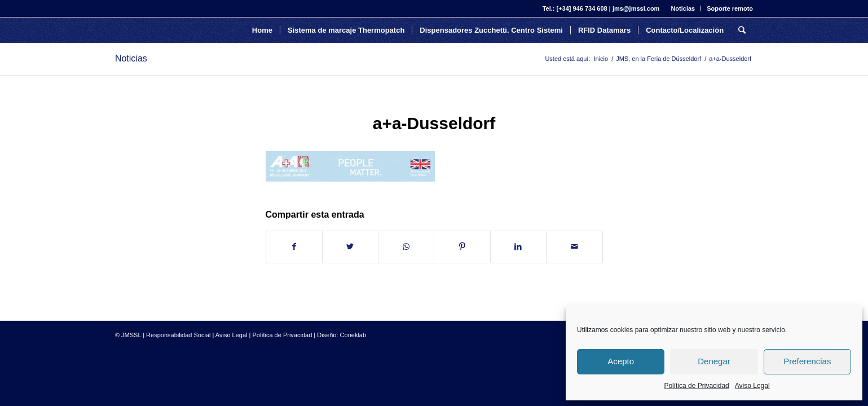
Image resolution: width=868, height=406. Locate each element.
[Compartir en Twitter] (350, 247)
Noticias (683, 8)
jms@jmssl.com (636, 8)
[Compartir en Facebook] (294, 247)
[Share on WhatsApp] (406, 247)
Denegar (714, 361)
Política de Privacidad (696, 386)
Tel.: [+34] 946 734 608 (575, 8)
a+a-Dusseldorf (434, 123)
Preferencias (807, 361)
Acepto (621, 361)
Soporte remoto (730, 8)
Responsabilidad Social (178, 335)
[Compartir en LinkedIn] (518, 247)
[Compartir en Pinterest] (462, 247)
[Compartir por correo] (574, 247)
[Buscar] (742, 30)
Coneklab (353, 335)
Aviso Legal (752, 386)
